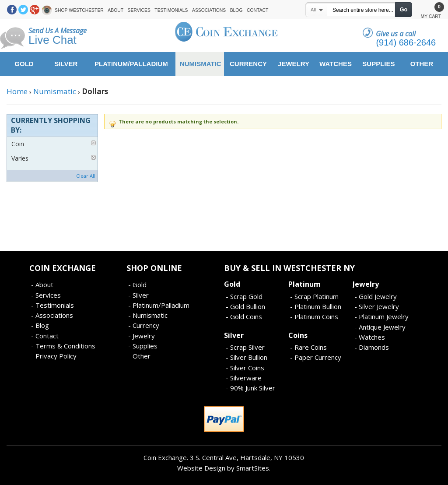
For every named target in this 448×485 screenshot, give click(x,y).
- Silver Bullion (247, 357)
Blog (236, 10)
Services (139, 10)
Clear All (86, 176)
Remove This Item (93, 143)
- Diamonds (372, 347)
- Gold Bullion (245, 306)
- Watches (370, 337)
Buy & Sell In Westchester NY (289, 268)
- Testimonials (52, 305)
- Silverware (244, 378)
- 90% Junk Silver (250, 388)
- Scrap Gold (244, 296)
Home (17, 91)
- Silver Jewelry (377, 306)
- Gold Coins (244, 316)
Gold (232, 284)
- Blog (40, 325)
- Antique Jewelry (380, 327)
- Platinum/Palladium (159, 305)
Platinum (304, 284)
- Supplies (143, 346)
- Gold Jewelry (376, 296)
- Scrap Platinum (314, 296)
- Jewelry (142, 336)
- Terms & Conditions (63, 346)
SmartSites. (253, 468)
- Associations (52, 315)
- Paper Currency (316, 357)
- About (42, 285)
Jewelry (366, 284)
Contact (257, 10)
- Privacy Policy (54, 356)
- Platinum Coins (314, 316)
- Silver (138, 295)
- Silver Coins (245, 368)
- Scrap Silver (245, 347)
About (115, 10)
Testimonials (171, 10)
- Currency (144, 325)
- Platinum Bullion (316, 306)
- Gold (137, 285)
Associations (209, 10)
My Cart (431, 12)
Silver (234, 335)
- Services (46, 295)
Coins (298, 335)
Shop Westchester (79, 10)
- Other (139, 356)
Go (403, 9)
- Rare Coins (308, 347)
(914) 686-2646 (406, 42)
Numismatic (55, 91)
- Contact (45, 336)
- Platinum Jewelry (381, 316)
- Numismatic (148, 315)
